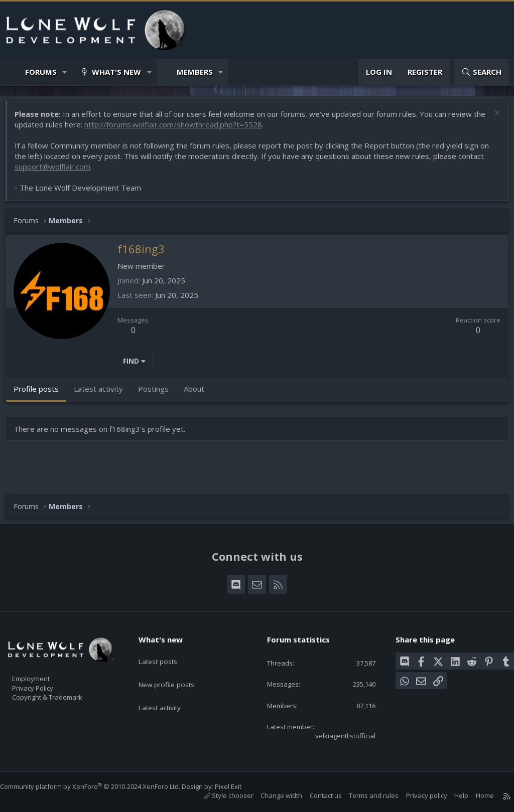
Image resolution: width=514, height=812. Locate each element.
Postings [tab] (158, 394)
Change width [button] (271, 795)
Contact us (316, 795)
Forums (41, 72)
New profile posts (175, 670)
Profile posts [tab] (41, 394)
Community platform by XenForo (100, 786)
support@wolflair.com (57, 172)
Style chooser (219, 795)
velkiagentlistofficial (337, 735)
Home (475, 795)
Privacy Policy (46, 682)
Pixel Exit (238, 786)
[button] (65, 72)
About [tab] (199, 394)
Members (195, 72)
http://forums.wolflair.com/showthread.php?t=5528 (192, 129)
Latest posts (166, 651)
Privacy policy (417, 795)
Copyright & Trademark (63, 692)
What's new (116, 72)
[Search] (481, 72)
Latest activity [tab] (103, 394)
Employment (44, 671)
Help (451, 795)
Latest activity (168, 690)
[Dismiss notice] (491, 119)
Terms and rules (364, 795)
